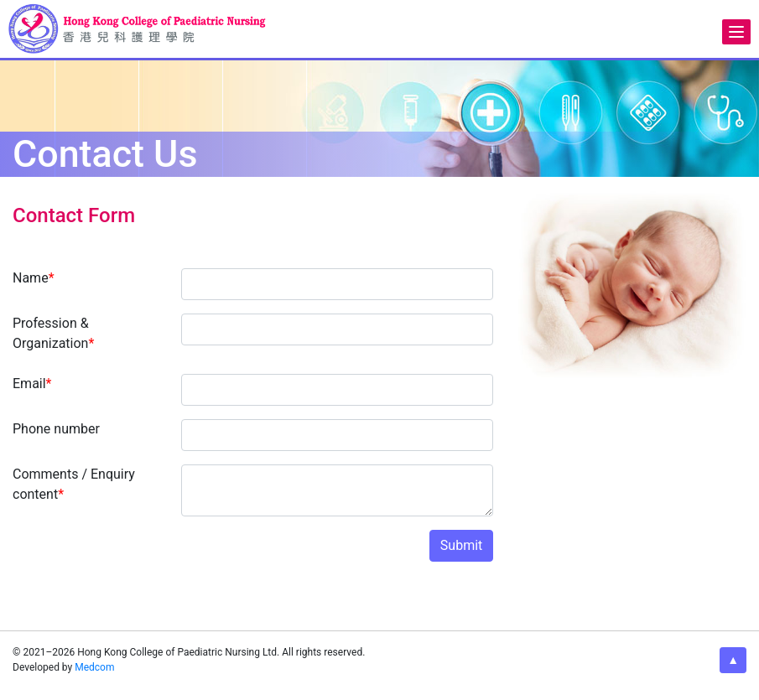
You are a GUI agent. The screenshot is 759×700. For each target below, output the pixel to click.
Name (34, 278)
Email (32, 384)
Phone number (56, 429)
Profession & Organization (53, 333)
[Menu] (736, 32)
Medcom (94, 667)
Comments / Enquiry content (74, 484)
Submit (461, 545)
